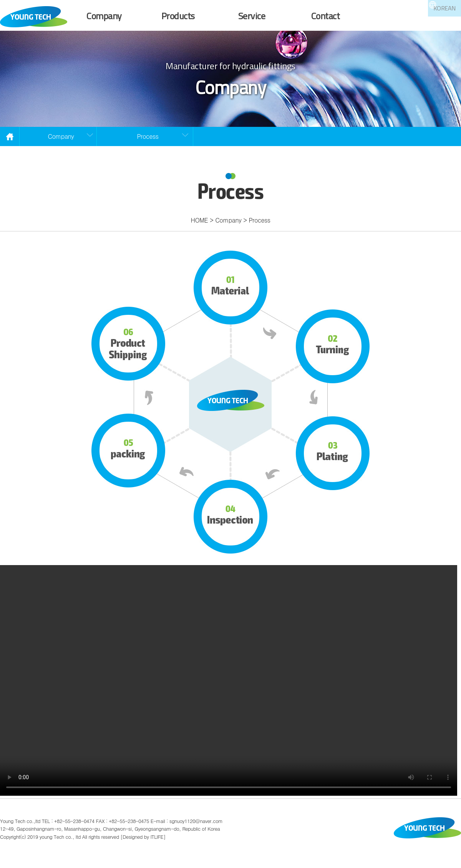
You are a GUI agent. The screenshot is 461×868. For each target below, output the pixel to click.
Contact (326, 16)
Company (104, 16)
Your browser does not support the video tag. (230, 690)
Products (178, 16)
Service (252, 16)
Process (148, 146)
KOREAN (425, 20)
